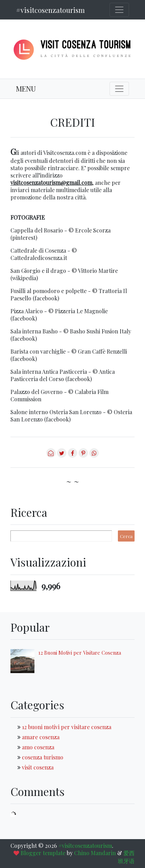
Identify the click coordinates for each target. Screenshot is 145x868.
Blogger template (43, 853)
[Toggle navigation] (119, 10)
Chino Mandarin (95, 853)
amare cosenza (41, 737)
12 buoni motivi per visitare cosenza (67, 727)
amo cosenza (38, 747)
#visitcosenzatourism (50, 10)
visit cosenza (38, 767)
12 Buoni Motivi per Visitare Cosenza (80, 653)
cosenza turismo (43, 757)
